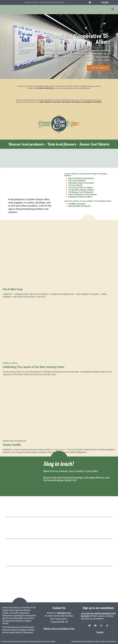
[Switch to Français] (104, 2)
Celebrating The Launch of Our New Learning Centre (34, 367)
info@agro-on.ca (64, 613)
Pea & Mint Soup (13, 289)
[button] (113, 9)
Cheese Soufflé (12, 445)
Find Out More (98, 68)
